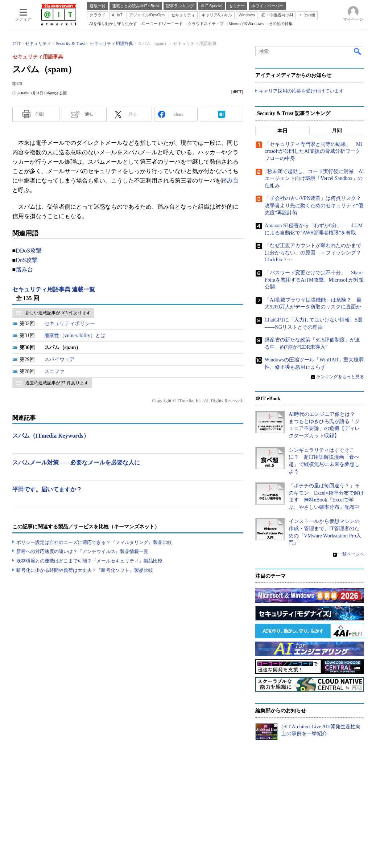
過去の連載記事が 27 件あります (57, 383)
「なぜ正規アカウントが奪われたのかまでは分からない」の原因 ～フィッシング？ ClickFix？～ (315, 253)
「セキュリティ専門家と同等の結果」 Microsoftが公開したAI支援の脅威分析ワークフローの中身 (313, 151)
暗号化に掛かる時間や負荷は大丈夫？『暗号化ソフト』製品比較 (85, 570)
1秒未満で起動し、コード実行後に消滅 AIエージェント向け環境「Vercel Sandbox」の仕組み (314, 179)
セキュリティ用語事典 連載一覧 (54, 289)
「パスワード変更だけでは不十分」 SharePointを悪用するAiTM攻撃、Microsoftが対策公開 (314, 280)
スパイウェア (59, 359)
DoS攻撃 (26, 260)
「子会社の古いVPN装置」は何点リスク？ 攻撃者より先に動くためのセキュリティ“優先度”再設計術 (315, 205)
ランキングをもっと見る (340, 377)
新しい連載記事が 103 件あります (58, 313)
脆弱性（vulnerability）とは (75, 335)
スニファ (54, 371)
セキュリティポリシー (70, 324)
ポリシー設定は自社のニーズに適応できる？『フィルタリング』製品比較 (94, 542)
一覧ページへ (351, 554)
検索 (358, 51)
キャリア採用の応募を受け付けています (301, 91)
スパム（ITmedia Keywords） (51, 436)
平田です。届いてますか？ (47, 489)
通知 (89, 114)
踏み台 (230, 181)
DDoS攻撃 (29, 251)
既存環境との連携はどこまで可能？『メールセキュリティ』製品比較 (89, 561)
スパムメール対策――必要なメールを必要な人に (76, 462)
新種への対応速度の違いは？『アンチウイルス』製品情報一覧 (82, 551)
